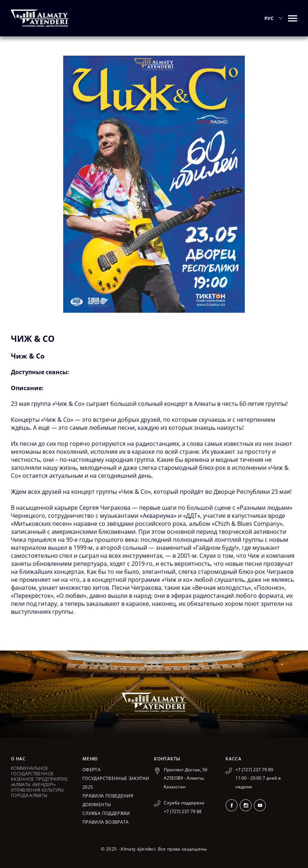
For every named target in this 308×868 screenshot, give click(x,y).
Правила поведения (108, 796)
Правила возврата (106, 822)
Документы (97, 805)
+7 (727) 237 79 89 (254, 770)
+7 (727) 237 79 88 (183, 811)
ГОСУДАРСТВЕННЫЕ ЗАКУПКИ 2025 (116, 783)
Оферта (92, 770)
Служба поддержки (106, 813)
